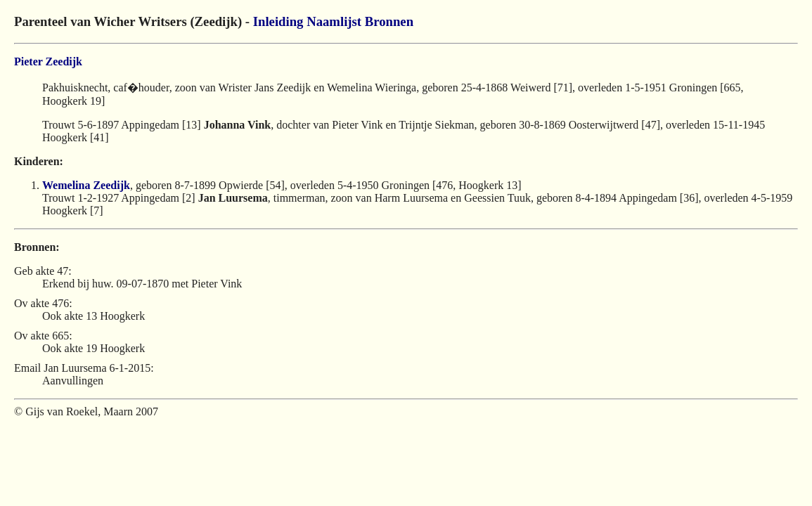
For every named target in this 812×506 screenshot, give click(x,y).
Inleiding (278, 21)
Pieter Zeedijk (48, 61)
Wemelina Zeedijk (86, 185)
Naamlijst (334, 21)
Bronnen (389, 21)
